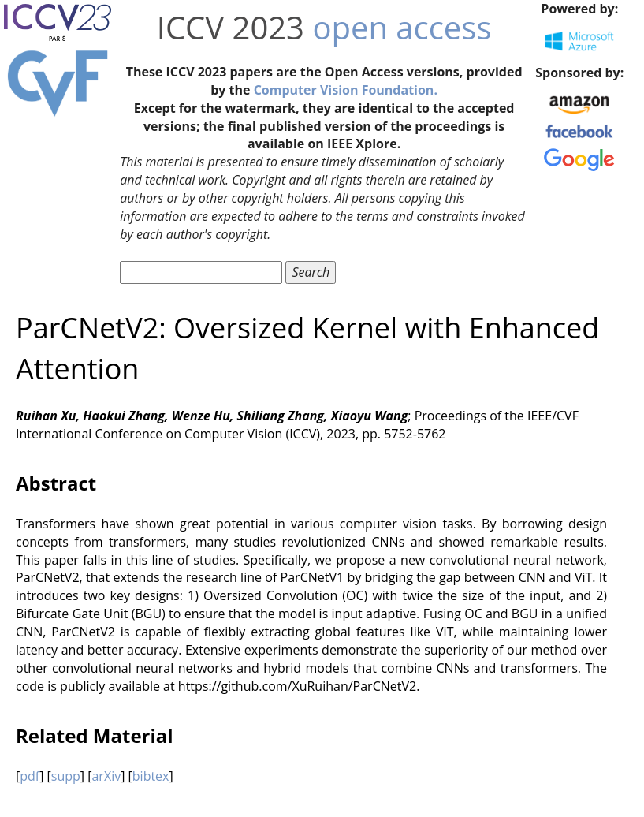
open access (402, 27)
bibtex (151, 776)
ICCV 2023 (231, 27)
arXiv (106, 776)
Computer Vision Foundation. (346, 90)
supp (66, 776)
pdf (30, 776)
